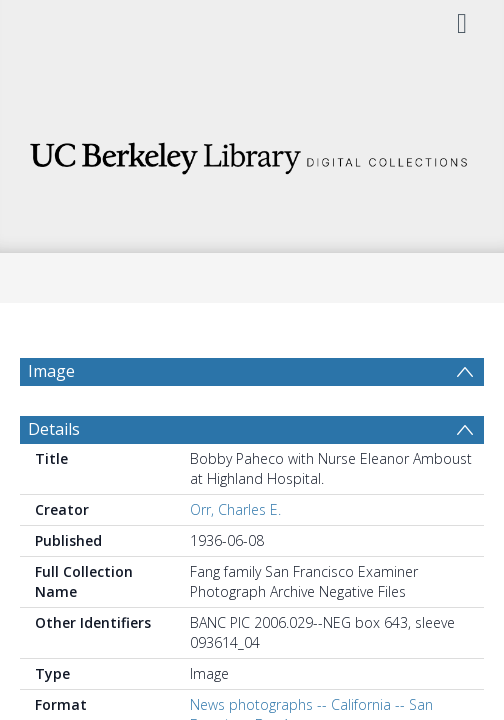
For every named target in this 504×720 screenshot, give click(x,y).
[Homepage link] (252, 152)
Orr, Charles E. (235, 509)
